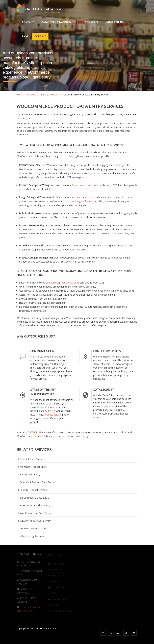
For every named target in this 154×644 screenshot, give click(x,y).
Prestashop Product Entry (34, 505)
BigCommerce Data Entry (34, 498)
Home (20, 95)
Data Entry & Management (60, 22)
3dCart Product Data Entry (34, 521)
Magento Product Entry (33, 467)
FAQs (26, 36)
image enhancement (86, 201)
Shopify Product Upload (33, 490)
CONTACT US (33, 432)
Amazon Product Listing (33, 528)
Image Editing (116, 22)
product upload (53, 415)
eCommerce (92, 22)
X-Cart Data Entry (29, 474)
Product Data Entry (30, 459)
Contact (40, 36)
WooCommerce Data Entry (35, 513)
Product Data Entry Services (42, 95)
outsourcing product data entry (62, 283)
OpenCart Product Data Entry (36, 482)
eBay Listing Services (31, 536)
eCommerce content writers (86, 185)
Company (29, 22)
